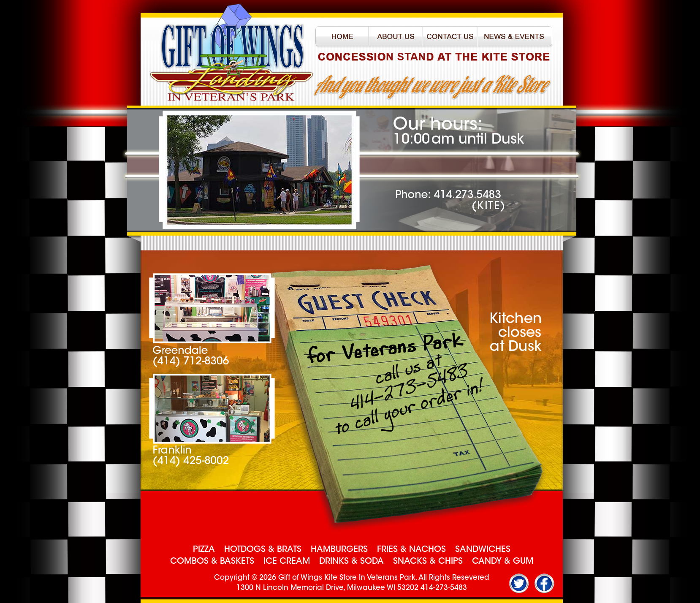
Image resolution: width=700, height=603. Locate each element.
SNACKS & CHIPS (428, 562)
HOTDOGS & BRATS (263, 550)
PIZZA (204, 550)
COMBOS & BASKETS (212, 562)
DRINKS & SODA (351, 562)
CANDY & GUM (503, 562)
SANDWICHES (483, 550)
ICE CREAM (287, 562)
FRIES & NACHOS (411, 550)
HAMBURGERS (339, 550)
